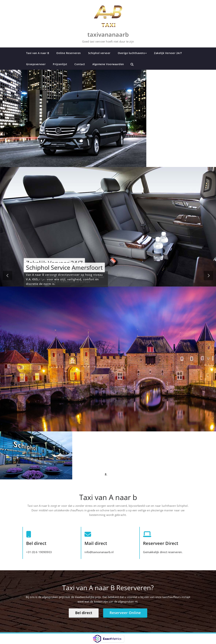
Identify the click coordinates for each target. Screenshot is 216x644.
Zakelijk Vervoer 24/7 (168, 53)
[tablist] (108, 474)
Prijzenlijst (60, 64)
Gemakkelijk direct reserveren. (163, 552)
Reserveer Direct (161, 543)
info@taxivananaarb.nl (99, 552)
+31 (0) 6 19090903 (39, 552)
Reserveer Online (125, 613)
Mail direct (96, 543)
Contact (80, 64)
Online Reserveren (69, 53)
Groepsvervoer (36, 64)
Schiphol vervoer (99, 53)
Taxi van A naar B (38, 53)
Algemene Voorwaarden (108, 64)
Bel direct (36, 543)
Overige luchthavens (132, 53)
